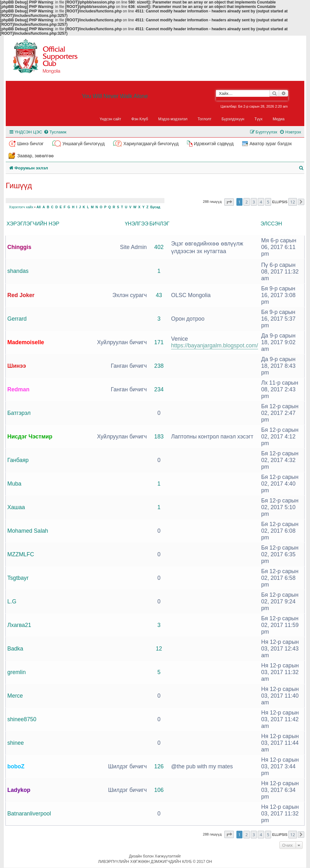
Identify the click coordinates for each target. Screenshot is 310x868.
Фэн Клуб (140, 119)
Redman (18, 389)
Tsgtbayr (18, 578)
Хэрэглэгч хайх (21, 207)
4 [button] (261, 202)
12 (159, 649)
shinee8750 (22, 719)
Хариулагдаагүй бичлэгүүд (151, 144)
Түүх (259, 119)
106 (159, 790)
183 (159, 437)
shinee (16, 743)
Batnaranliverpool (29, 814)
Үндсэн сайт (111, 119)
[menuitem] (55, 132)
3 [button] (254, 202)
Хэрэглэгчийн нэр (33, 224)
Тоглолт (204, 119)
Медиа (279, 119)
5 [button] (268, 202)
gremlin (17, 672)
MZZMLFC (21, 554)
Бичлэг (159, 224)
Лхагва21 (19, 625)
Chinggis (19, 247)
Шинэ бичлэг (30, 144)
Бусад (155, 207)
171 (159, 342)
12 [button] (293, 202)
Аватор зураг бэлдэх (271, 144)
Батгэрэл (19, 413)
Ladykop (19, 790)
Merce (15, 696)
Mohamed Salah (28, 531)
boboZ (16, 766)
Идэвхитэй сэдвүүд (214, 144)
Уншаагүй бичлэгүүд (83, 144)
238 (159, 366)
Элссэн (271, 224)
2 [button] (246, 202)
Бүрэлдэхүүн (233, 119)
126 (159, 766)
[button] (229, 202)
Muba (14, 484)
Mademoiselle (26, 342)
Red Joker (21, 295)
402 (159, 247)
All (38, 207)
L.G (12, 601)
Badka (15, 649)
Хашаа (16, 507)
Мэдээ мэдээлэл (173, 119)
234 (159, 389)
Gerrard (17, 319)
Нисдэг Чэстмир (30, 437)
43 (159, 295)
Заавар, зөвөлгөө (35, 156)
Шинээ (17, 366)
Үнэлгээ (137, 224)
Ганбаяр (18, 460)
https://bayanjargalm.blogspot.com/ (215, 345)
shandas (18, 271)
